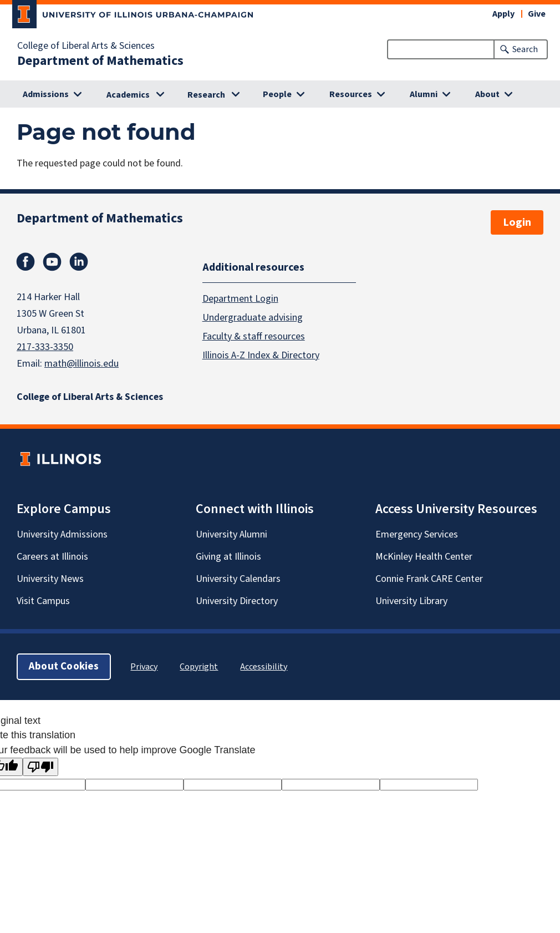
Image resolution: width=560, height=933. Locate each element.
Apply (503, 14)
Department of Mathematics (100, 61)
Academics (128, 95)
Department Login (240, 298)
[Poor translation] (40, 767)
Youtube (52, 262)
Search (525, 49)
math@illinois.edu (82, 364)
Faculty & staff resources (254, 336)
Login (517, 222)
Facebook (26, 262)
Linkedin (79, 262)
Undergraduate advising (253, 317)
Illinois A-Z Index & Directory (261, 355)
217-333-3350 (45, 347)
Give (537, 14)
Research (206, 95)
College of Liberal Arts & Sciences (86, 46)
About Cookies (64, 666)
